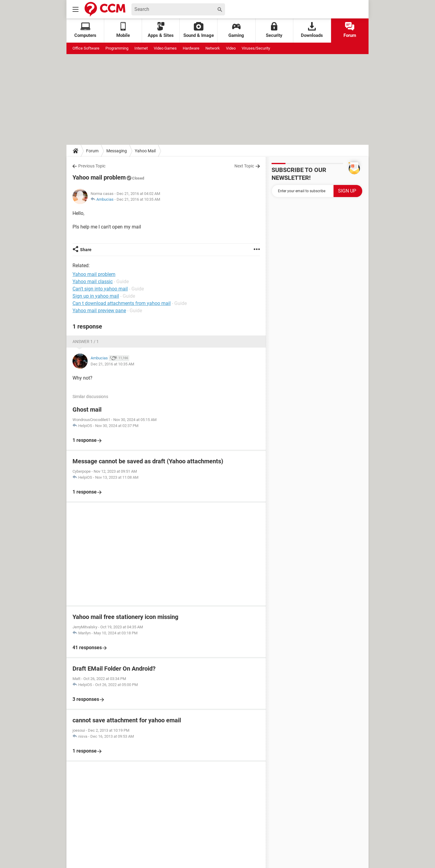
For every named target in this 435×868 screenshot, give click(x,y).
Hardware (191, 48)
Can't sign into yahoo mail (100, 289)
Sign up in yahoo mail (96, 296)
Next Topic (244, 166)
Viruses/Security (256, 48)
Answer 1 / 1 (86, 342)
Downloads (312, 30)
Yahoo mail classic (93, 282)
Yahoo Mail (145, 151)
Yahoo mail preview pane (99, 311)
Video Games (165, 48)
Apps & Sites (161, 30)
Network (213, 48)
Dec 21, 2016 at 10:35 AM (138, 199)
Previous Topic (92, 166)
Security (274, 30)
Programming (117, 48)
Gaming (236, 30)
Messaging (117, 151)
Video (231, 48)
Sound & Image (199, 30)
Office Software (86, 48)
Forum (350, 30)
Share (86, 250)
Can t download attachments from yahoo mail (122, 303)
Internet (141, 48)
